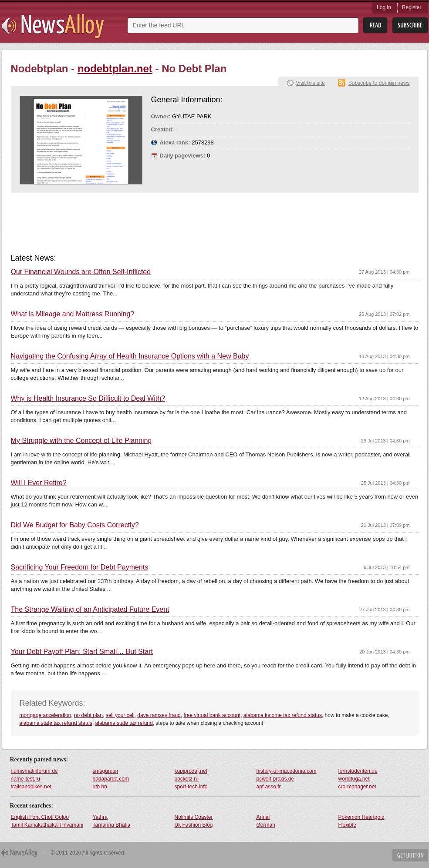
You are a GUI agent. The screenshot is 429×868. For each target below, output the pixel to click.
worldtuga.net (354, 779)
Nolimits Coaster (194, 817)
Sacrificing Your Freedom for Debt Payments (80, 567)
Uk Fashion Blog (194, 825)
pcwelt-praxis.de (275, 779)
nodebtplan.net (115, 69)
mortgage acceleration (46, 715)
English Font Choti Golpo (40, 817)
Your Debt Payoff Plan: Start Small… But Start (82, 652)
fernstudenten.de (358, 771)
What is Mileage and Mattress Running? (73, 314)
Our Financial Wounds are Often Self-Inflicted (81, 272)
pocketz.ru (187, 779)
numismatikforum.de (34, 771)
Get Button (410, 855)
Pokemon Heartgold (361, 817)
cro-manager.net (357, 787)
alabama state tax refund (124, 723)
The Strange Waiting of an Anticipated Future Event (90, 610)
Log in (384, 7)
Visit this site (310, 83)
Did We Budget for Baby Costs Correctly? (75, 525)
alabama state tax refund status (56, 723)
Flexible (347, 825)
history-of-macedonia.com (287, 771)
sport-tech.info (191, 787)
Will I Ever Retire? (39, 483)
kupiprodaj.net (191, 771)
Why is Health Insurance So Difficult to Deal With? (88, 399)
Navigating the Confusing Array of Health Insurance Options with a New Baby (130, 356)
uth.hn (100, 787)
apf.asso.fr (269, 787)
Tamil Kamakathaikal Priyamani (47, 825)
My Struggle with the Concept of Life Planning (81, 441)
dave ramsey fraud (159, 715)
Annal (263, 817)
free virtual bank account (212, 715)
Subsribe (410, 25)
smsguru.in (106, 771)
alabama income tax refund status (283, 715)
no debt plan (88, 715)
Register (412, 7)
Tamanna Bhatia (112, 825)
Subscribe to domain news (379, 83)
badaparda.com (111, 779)
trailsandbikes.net (31, 787)
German (266, 825)
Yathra (100, 817)
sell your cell (120, 715)
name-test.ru (25, 779)
